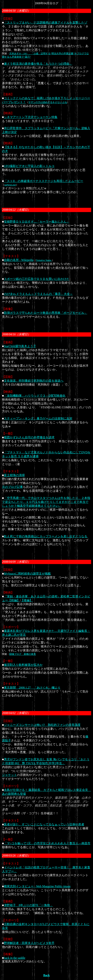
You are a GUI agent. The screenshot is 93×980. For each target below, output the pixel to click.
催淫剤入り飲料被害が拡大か (23, 665)
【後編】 (27, 600)
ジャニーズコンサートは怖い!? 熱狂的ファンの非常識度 (42, 725)
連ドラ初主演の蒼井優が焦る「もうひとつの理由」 (38, 64)
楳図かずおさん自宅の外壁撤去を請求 (29, 437)
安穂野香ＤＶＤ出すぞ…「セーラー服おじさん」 (37, 222)
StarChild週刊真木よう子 (20, 346)
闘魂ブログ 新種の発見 (23, 654)
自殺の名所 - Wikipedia (19, 260)
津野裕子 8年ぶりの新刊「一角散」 (28, 905)
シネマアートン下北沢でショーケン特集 (31, 117)
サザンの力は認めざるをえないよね (48, 102)
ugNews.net (10, 185)
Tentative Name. (44, 260)
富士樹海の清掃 (14, 475)
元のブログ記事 (12, 487)
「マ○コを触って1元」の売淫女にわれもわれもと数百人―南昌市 (47, 843)
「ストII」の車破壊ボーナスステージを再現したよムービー (44, 181)
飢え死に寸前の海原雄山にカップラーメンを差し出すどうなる (46, 536)
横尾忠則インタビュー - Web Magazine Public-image (37, 886)
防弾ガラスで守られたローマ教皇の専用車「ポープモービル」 (46, 313)
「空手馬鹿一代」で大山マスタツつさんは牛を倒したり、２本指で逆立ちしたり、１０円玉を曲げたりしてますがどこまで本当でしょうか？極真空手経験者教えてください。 (46, 502)
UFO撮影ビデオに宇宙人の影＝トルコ (29, 166)
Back (47, 975)
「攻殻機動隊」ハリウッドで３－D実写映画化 (35, 396)
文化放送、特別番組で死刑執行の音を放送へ (34, 381)
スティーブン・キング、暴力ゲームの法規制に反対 (38, 418)
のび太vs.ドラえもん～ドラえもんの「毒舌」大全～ (38, 294)
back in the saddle (15, 958)
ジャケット (9, 775)
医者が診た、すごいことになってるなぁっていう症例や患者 (44, 824)
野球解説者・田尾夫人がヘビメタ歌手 (29, 943)
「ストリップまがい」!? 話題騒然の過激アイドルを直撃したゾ (46, 23)
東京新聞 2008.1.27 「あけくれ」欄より (32, 688)
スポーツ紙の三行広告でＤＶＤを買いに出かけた (37, 279)
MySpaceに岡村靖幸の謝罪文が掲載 (27, 574)
